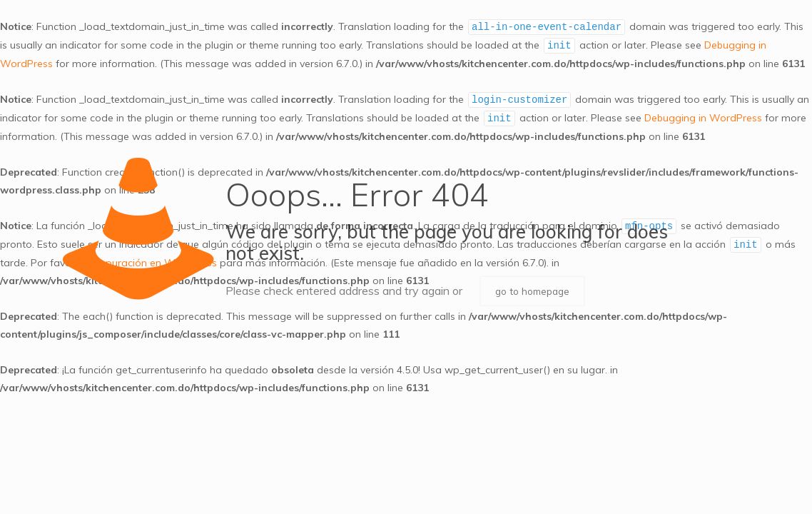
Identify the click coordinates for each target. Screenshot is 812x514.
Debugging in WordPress (703, 119)
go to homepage (536, 291)
